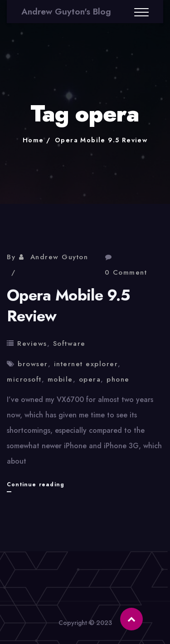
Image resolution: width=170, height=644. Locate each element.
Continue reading (36, 484)
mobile (60, 379)
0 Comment (126, 272)
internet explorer (86, 364)
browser (33, 364)
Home (33, 140)
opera (90, 379)
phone (118, 379)
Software (69, 344)
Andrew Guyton (59, 257)
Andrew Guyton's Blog (66, 12)
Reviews (32, 344)
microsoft (24, 379)
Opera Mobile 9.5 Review (101, 140)
